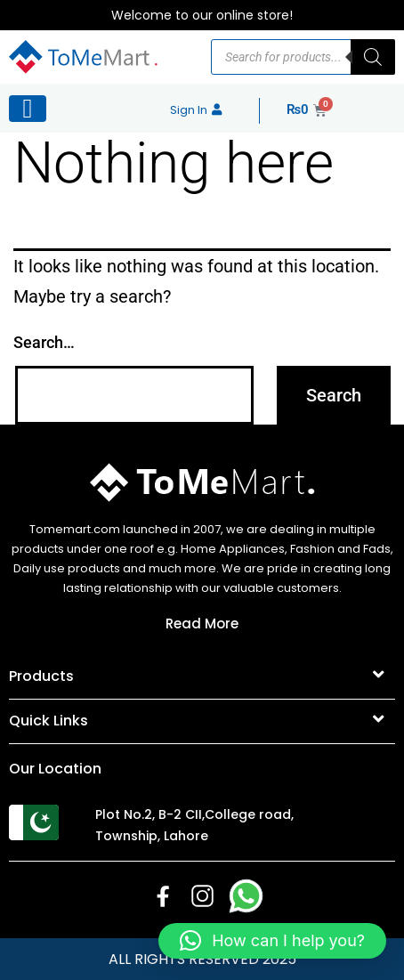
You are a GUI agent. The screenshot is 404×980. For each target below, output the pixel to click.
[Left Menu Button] (28, 109)
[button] (202, 677)
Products (41, 676)
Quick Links (48, 721)
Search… (44, 342)
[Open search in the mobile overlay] (303, 57)
